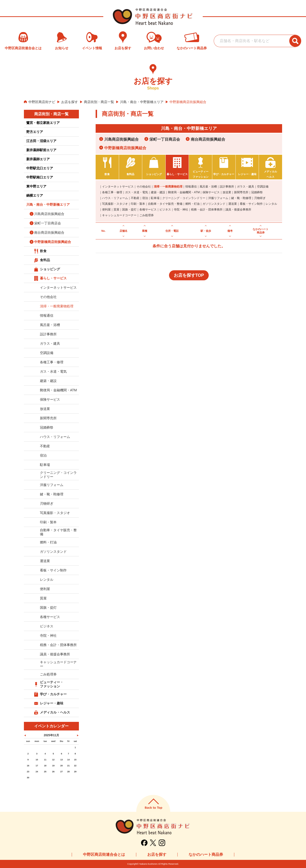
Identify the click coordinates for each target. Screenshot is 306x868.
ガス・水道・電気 (137, 192)
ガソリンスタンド (214, 204)
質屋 (116, 210)
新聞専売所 (241, 192)
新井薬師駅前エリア (41, 150)
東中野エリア (36, 186)
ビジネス (165, 210)
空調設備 (263, 187)
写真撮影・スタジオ (115, 204)
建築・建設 (158, 192)
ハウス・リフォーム (115, 198)
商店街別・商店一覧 (99, 102)
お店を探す (70, 102)
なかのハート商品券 (206, 855)
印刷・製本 (138, 204)
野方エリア (35, 132)
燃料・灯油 (192, 204)
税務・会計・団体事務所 (207, 210)
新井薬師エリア (38, 159)
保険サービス (211, 192)
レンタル (271, 204)
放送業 (227, 192)
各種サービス (148, 210)
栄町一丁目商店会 (165, 139)
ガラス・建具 (246, 187)
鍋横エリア (35, 195)
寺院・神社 (181, 210)
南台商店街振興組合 (208, 139)
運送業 (233, 204)
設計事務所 (227, 187)
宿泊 (145, 198)
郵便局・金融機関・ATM (184, 192)
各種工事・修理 (112, 192)
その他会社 (144, 187)
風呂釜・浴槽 (208, 187)
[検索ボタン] (295, 41)
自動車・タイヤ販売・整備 (165, 204)
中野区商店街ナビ (42, 102)
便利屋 (106, 210)
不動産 (135, 198)
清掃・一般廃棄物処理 (168, 187)
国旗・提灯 (129, 210)
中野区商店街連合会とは (104, 855)
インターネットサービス (118, 187)
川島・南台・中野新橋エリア (142, 102)
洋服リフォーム (218, 198)
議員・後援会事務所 (238, 210)
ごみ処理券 (147, 215)
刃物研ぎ (260, 198)
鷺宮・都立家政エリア (43, 123)
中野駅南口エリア (40, 177)
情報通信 (191, 187)
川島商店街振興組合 (121, 139)
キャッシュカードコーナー (119, 215)
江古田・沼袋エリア (41, 141)
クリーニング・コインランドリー (184, 198)
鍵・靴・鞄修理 (241, 198)
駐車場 (155, 198)
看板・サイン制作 (251, 204)
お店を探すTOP (189, 275)
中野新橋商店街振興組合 (125, 148)
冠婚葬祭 (257, 192)
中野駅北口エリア (40, 168)
